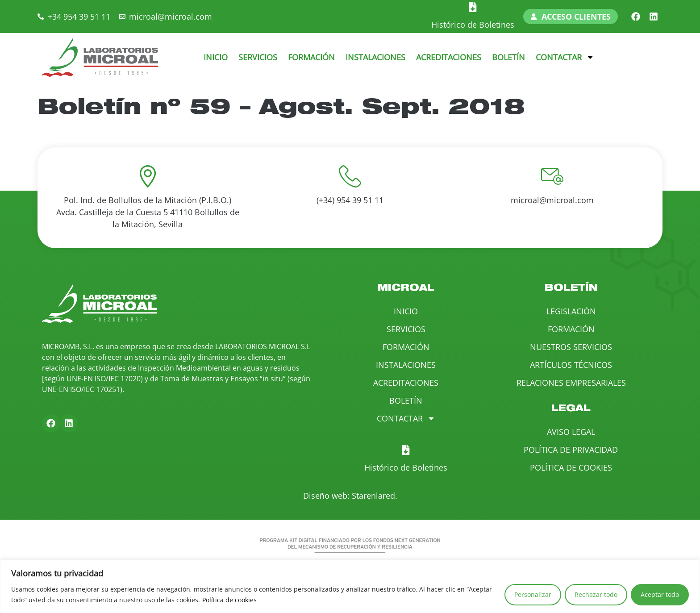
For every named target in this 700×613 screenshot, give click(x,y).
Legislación (571, 311)
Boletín (508, 57)
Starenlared (373, 496)
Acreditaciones (449, 57)
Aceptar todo (660, 594)
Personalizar (533, 594)
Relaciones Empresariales (571, 383)
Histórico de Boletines (473, 25)
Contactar (565, 57)
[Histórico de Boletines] (473, 7)
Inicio (216, 57)
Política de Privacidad (571, 450)
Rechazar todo (596, 594)
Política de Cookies (571, 467)
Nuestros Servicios (571, 347)
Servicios (258, 57)
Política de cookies (229, 600)
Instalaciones (375, 57)
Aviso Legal (571, 432)
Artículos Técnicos (571, 365)
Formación (311, 57)
